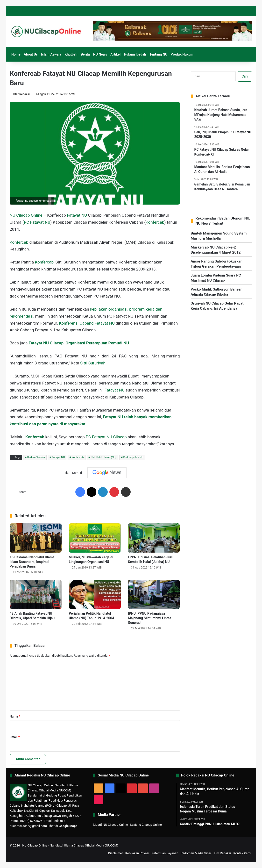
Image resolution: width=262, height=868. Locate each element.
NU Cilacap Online (26, 215)
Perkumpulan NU (133, 457)
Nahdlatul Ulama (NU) (104, 457)
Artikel (115, 54)
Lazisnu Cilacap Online (146, 825)
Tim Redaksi (222, 853)
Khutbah (71, 54)
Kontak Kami (242, 853)
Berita (85, 54)
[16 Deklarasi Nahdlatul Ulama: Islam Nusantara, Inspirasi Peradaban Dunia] (36, 538)
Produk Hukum (182, 54)
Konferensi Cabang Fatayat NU (87, 323)
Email (15, 737)
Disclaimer (116, 853)
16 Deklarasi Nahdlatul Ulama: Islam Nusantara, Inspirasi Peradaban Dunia (33, 562)
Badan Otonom (36, 457)
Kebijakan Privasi (137, 853)
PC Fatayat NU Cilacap (106, 437)
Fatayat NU (77, 215)
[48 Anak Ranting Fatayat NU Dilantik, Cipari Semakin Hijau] (36, 594)
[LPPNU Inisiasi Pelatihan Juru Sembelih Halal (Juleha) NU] (154, 538)
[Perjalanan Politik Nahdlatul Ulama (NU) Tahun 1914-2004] (95, 594)
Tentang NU (158, 54)
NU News (100, 54)
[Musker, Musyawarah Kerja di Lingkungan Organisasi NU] (95, 538)
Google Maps (68, 826)
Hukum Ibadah (135, 54)
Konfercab (155, 222)
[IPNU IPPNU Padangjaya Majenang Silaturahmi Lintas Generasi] (154, 594)
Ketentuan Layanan (165, 853)
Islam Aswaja (51, 54)
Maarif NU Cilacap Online (110, 825)
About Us (31, 54)
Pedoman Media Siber (196, 853)
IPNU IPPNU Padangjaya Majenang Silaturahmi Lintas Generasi (150, 618)
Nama (15, 716)
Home (16, 54)
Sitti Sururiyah (93, 363)
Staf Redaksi (21, 94)
